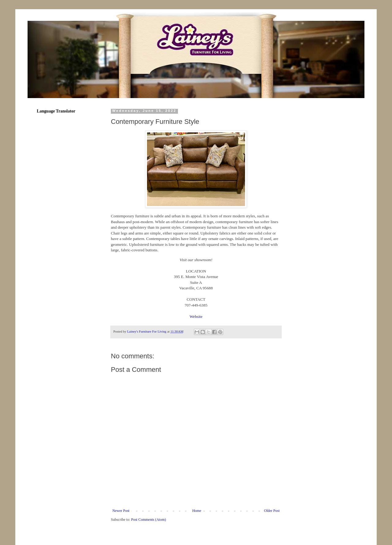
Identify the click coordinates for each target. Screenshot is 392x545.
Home (197, 511)
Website (196, 316)
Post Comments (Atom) (149, 520)
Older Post (272, 511)
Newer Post (121, 511)
